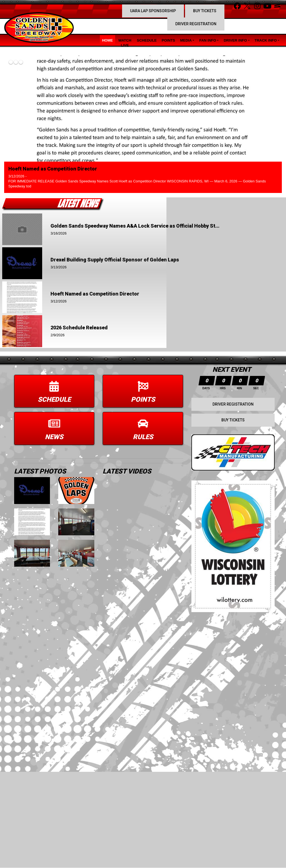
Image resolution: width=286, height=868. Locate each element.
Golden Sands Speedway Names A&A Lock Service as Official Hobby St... (135, 226)
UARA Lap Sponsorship (153, 11)
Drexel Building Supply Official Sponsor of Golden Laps (115, 260)
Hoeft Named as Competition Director (53, 169)
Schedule (147, 40)
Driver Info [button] (235, 40)
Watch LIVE (125, 43)
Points (168, 40)
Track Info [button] (266, 40)
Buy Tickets (205, 11)
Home (107, 40)
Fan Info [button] (208, 40)
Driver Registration (196, 24)
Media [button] (186, 40)
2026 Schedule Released (79, 328)
